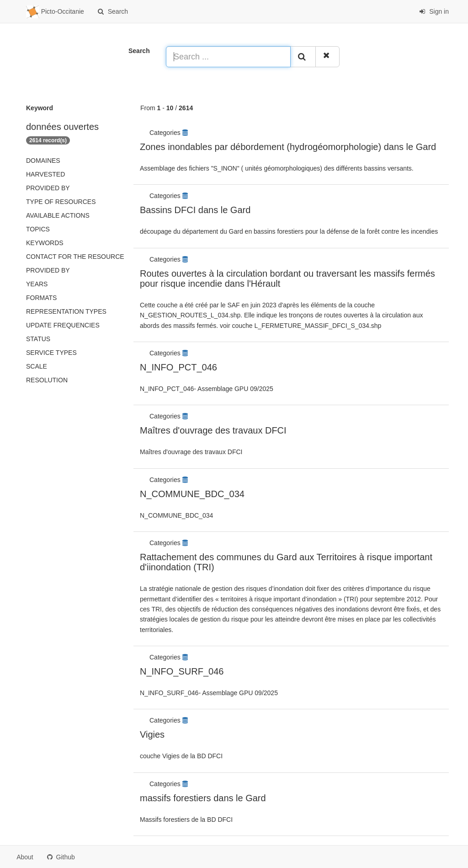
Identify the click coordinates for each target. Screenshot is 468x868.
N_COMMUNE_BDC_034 (192, 494)
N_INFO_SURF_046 (182, 671)
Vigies (152, 734)
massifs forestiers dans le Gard (203, 798)
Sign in (434, 11)
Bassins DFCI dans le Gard (195, 210)
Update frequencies (63, 325)
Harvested (45, 174)
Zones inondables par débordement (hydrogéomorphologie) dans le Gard (288, 147)
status (38, 339)
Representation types (66, 311)
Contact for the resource (75, 257)
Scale (37, 366)
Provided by (48, 188)
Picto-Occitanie (55, 12)
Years (37, 284)
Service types (51, 353)
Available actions (58, 215)
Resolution (47, 380)
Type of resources (61, 202)
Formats (41, 298)
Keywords (45, 243)
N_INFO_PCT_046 (178, 367)
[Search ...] (228, 57)
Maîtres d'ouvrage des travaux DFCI (213, 430)
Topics (38, 229)
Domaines (43, 161)
